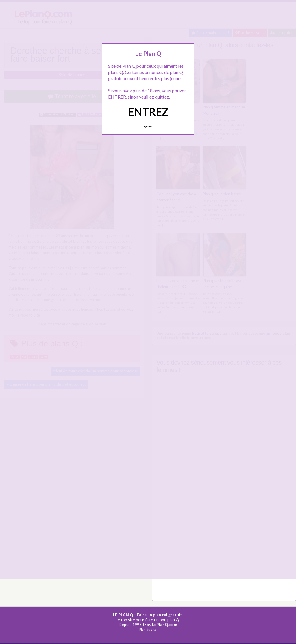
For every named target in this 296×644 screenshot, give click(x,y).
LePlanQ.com (165, 624)
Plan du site (148, 629)
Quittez (148, 126)
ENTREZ (148, 112)
